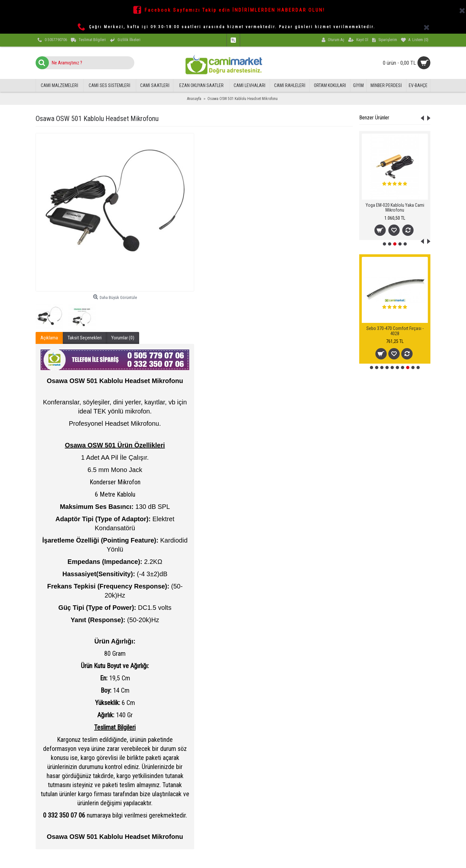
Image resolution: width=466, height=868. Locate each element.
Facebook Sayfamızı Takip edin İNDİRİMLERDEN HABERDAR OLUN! (235, 10)
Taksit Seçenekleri (85, 338)
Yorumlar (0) (123, 338)
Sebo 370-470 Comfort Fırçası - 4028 (395, 331)
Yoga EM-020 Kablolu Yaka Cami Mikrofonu (395, 208)
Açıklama (49, 338)
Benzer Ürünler (374, 118)
